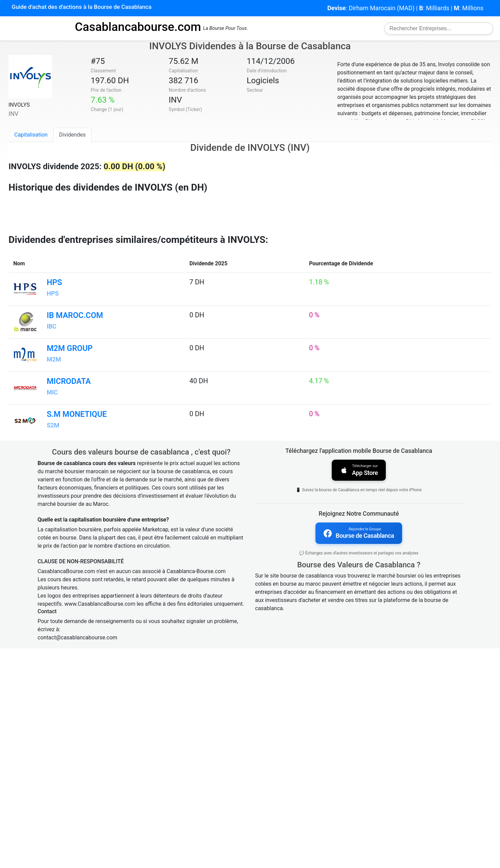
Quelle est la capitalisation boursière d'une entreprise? (103, 739)
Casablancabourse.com (138, 27)
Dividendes (72, 135)
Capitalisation (31, 135)
